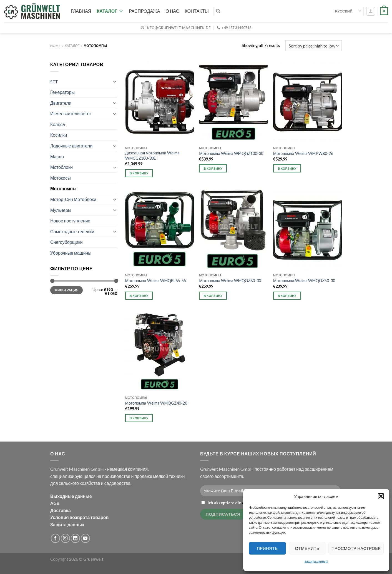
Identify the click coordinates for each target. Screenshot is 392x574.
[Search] (218, 11)
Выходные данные (71, 496)
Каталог (110, 11)
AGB (55, 503)
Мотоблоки (61, 167)
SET (54, 82)
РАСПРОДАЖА (144, 11)
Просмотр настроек (356, 548)
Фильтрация (66, 290)
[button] (381, 496)
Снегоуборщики (66, 242)
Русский (348, 11)
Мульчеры (61, 210)
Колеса (58, 124)
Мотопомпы (63, 188)
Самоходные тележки (72, 231)
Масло (57, 156)
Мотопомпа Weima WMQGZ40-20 (156, 403)
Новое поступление (70, 221)
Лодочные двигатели (71, 146)
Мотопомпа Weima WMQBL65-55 (156, 281)
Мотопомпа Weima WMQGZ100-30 (231, 153)
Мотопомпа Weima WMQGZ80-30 (230, 281)
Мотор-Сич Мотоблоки (73, 199)
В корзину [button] (139, 173)
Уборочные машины (71, 253)
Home (55, 46)
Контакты (197, 11)
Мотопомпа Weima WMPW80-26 (303, 153)
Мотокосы (61, 178)
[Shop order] (314, 46)
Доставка (61, 510)
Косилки (59, 135)
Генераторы (62, 92)
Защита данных (67, 524)
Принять (267, 548)
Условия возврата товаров (79, 517)
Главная (81, 11)
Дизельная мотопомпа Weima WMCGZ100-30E (152, 156)
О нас (173, 11)
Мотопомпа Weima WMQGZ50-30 (304, 281)
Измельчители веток (71, 113)
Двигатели (61, 103)
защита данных (316, 561)
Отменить (307, 548)
